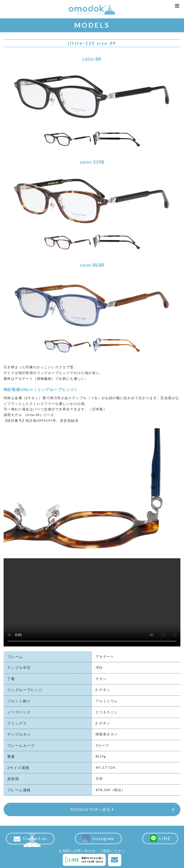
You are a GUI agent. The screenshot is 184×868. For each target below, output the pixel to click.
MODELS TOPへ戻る (92, 809)
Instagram (98, 838)
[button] (177, 6)
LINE (160, 838)
